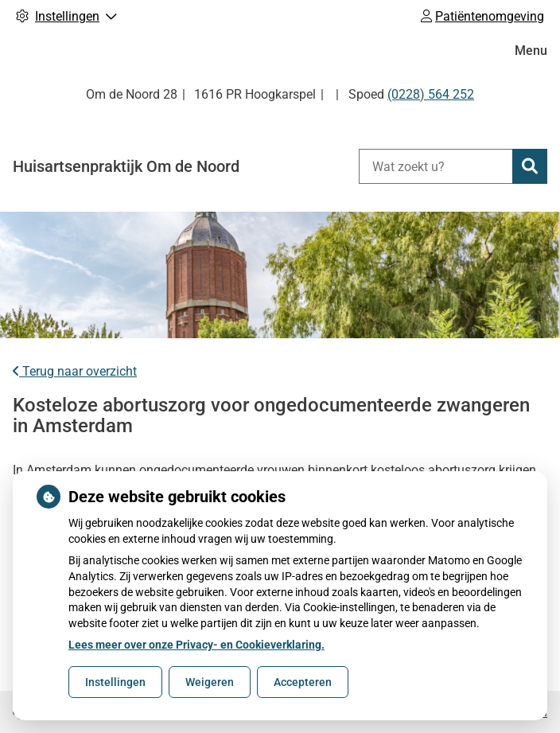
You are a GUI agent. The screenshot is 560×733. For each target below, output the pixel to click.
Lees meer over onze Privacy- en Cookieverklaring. (196, 645)
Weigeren (210, 682)
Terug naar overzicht (75, 371)
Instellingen (115, 682)
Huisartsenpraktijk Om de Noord (126, 166)
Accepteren (303, 682)
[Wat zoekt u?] (436, 166)
